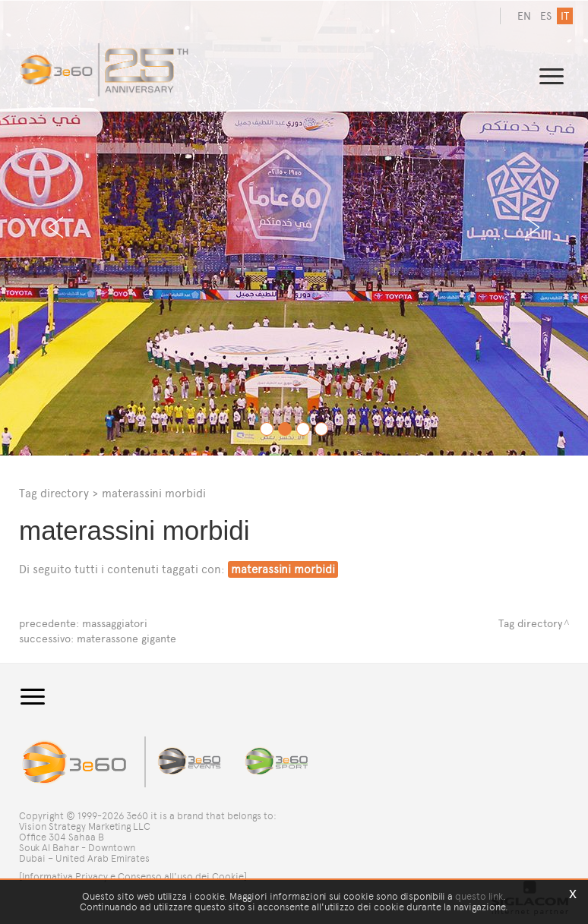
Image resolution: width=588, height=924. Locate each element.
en (524, 16)
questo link (479, 896)
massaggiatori (115, 624)
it (565, 16)
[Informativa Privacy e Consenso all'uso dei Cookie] (133, 877)
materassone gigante (126, 639)
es (546, 16)
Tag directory (54, 493)
